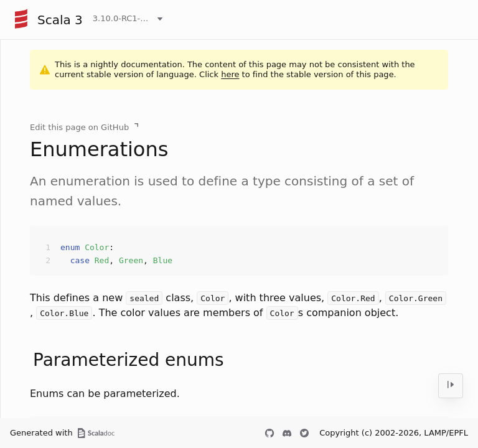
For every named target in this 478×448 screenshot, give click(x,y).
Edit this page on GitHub (79, 127)
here (230, 74)
